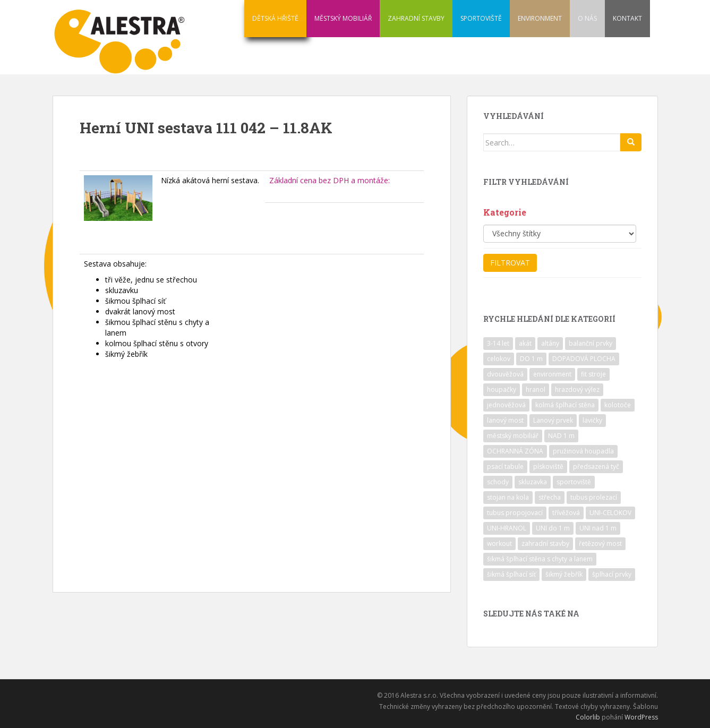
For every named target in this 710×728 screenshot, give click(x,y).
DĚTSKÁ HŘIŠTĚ (275, 18)
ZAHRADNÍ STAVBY (416, 18)
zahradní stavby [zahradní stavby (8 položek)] (545, 543)
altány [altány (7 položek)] (550, 343)
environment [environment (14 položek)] (552, 374)
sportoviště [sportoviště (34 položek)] (574, 482)
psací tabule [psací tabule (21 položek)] (505, 466)
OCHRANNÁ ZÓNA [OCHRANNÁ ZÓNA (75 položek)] (515, 451)
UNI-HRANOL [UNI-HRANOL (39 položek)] (507, 528)
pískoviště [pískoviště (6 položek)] (548, 466)
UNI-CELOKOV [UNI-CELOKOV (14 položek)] (610, 513)
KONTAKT (627, 18)
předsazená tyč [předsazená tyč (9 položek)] (596, 466)
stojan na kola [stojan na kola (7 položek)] (508, 497)
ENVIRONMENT (540, 18)
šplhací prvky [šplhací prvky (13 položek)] (612, 574)
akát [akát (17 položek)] (525, 343)
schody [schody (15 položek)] (498, 482)
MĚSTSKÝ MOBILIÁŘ (343, 18)
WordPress (641, 717)
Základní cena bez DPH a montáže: (330, 180)
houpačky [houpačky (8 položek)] (502, 389)
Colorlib (588, 717)
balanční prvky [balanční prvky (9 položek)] (591, 343)
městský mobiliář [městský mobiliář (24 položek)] (513, 436)
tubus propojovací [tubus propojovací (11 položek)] (515, 513)
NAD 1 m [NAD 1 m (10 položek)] (561, 436)
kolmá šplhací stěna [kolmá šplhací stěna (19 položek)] (565, 405)
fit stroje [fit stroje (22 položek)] (593, 374)
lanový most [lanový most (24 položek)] (505, 420)
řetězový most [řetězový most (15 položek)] (600, 543)
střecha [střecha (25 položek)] (550, 497)
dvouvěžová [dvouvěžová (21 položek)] (505, 374)
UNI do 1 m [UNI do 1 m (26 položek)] (553, 528)
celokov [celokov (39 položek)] (499, 359)
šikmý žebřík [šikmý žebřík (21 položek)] (564, 574)
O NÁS (587, 18)
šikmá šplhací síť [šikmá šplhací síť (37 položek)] (511, 574)
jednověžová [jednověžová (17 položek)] (506, 405)
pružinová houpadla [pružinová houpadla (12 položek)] (583, 451)
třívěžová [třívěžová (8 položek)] (566, 513)
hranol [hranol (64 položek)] (536, 389)
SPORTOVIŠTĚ (481, 18)
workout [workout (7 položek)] (499, 543)
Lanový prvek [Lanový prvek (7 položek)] (553, 420)
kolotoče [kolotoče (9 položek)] (618, 405)
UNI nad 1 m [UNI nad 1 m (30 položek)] (598, 528)
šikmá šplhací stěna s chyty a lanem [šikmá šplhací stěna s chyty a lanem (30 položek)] (540, 559)
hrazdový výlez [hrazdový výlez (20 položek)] (577, 389)
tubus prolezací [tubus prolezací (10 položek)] (594, 497)
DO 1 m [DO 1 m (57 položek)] (531, 359)
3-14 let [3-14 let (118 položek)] (498, 343)
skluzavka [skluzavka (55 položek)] (533, 482)
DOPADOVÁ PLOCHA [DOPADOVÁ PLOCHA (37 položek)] (584, 359)
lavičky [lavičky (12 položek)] (592, 420)
